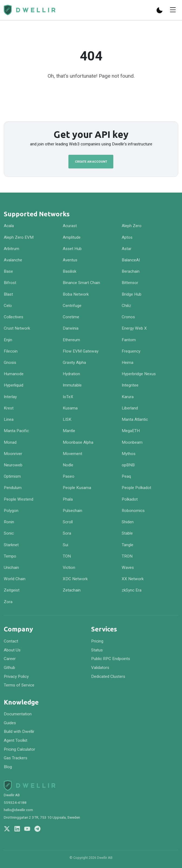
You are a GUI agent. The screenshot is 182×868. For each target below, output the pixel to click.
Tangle (128, 545)
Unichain (11, 568)
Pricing (97, 641)
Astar (127, 249)
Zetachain (72, 590)
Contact (11, 641)
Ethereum (71, 340)
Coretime (71, 317)
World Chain (15, 579)
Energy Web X (134, 328)
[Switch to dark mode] (160, 10)
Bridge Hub (132, 294)
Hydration (71, 374)
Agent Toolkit (16, 740)
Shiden (128, 522)
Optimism (12, 476)
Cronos (128, 317)
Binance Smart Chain (81, 283)
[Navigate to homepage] (29, 10)
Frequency (131, 351)
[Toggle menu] (173, 10)
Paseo (69, 476)
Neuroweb (13, 465)
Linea (9, 419)
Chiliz (126, 306)
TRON (127, 556)
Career (10, 659)
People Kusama (77, 488)
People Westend (19, 499)
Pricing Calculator (19, 749)
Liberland (130, 408)
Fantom (129, 340)
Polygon (11, 511)
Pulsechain (72, 511)
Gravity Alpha (74, 363)
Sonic (9, 533)
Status (97, 650)
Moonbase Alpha (78, 442)
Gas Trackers (16, 758)
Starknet (11, 545)
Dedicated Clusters (108, 676)
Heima (128, 363)
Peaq (126, 476)
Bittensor (130, 283)
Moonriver (13, 454)
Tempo (10, 556)
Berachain (131, 271)
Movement (72, 454)
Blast (8, 294)
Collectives (14, 317)
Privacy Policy (16, 676)
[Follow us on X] (7, 829)
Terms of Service (19, 685)
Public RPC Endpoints (111, 659)
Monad (10, 442)
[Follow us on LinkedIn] (17, 829)
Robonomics (133, 511)
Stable (127, 533)
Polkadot (130, 499)
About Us (12, 650)
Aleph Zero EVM (19, 237)
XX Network (133, 579)
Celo (8, 306)
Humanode (14, 374)
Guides (10, 723)
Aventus (70, 260)
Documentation (18, 714)
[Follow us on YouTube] (27, 829)
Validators (100, 668)
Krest (9, 408)
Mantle (69, 431)
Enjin (8, 340)
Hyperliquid (14, 385)
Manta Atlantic (135, 419)
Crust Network (17, 328)
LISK (67, 419)
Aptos (127, 237)
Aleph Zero (132, 226)
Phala (68, 499)
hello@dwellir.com (18, 810)
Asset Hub (72, 249)
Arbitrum (11, 249)
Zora (8, 602)
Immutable (72, 385)
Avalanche (13, 260)
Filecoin (11, 351)
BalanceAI (131, 260)
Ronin (9, 522)
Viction (69, 568)
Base (8, 271)
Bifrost (10, 283)
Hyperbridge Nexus (139, 374)
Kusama (70, 408)
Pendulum (13, 488)
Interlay (10, 397)
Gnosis (10, 363)
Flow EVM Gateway (81, 351)
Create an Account (91, 161)
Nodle (68, 465)
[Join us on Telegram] (37, 829)
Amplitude (72, 237)
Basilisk (70, 271)
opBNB (128, 465)
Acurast (70, 226)
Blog (8, 767)
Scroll (68, 522)
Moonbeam (132, 442)
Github (9, 668)
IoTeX (68, 397)
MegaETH (131, 431)
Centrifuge (72, 306)
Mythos (129, 454)
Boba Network (76, 294)
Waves (128, 568)
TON (67, 556)
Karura (128, 397)
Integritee (130, 385)
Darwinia (71, 328)
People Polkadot (136, 488)
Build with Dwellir (19, 732)
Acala (9, 226)
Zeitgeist (12, 590)
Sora (67, 533)
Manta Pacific (16, 431)
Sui (65, 545)
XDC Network (75, 579)
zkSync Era (132, 590)
